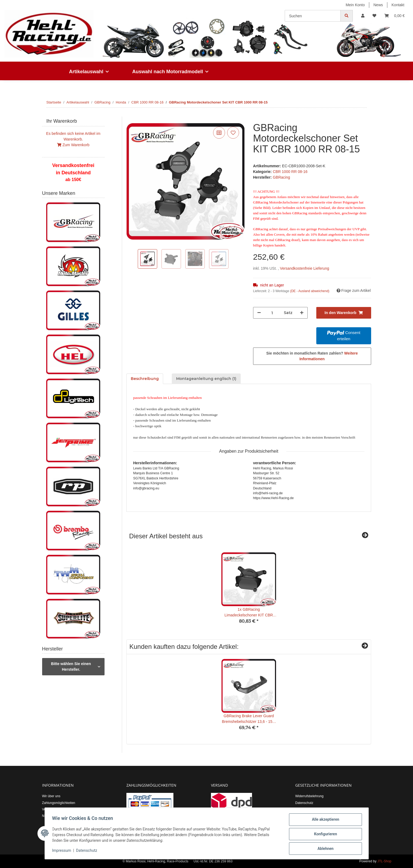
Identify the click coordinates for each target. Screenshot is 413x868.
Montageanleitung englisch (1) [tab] (206, 379)
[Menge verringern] (259, 313)
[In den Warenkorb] (131, 119)
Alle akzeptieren (324, 821)
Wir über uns (51, 796)
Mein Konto (355, 5)
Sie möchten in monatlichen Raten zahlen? (312, 356)
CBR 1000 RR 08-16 (290, 172)
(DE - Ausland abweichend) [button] (310, 291)
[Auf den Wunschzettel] (233, 133)
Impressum (63, 851)
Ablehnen (324, 849)
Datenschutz (304, 803)
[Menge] (272, 313)
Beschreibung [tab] (145, 379)
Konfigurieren (324, 835)
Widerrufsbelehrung (309, 796)
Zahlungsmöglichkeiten (59, 803)
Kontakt (398, 5)
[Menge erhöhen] (302, 313)
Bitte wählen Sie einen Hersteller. (71, 667)
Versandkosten (53, 809)
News (378, 5)
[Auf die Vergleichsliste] (219, 133)
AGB (299, 809)
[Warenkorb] (394, 16)
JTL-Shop (384, 861)
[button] (363, 16)
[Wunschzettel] (374, 16)
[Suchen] (313, 16)
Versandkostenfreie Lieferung (304, 268)
